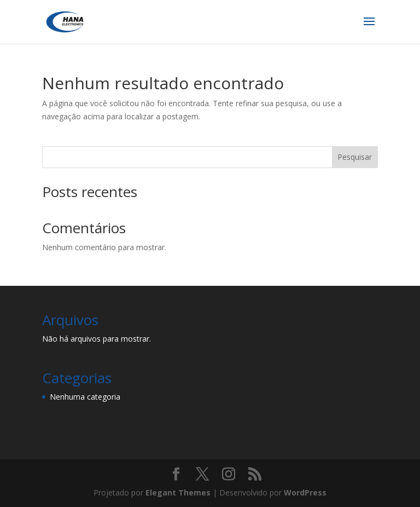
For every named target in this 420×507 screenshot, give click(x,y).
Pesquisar (355, 157)
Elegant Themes (178, 492)
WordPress (305, 492)
